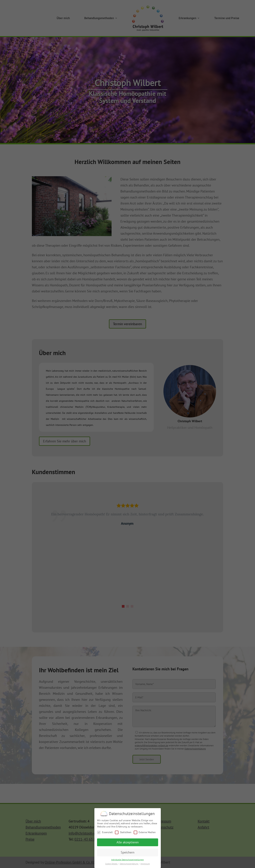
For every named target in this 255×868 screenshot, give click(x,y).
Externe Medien (145, 833)
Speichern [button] (128, 853)
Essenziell (105, 833)
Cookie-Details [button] (112, 864)
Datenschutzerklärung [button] (129, 864)
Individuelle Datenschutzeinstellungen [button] (127, 860)
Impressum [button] (145, 864)
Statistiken (123, 833)
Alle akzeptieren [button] (128, 843)
